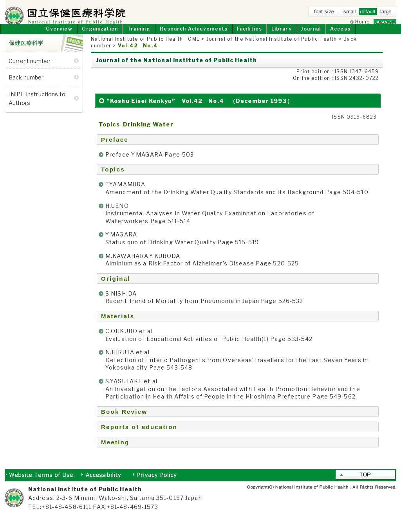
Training (139, 36)
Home (362, 22)
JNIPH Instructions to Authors (37, 106)
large (386, 13)
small (350, 13)
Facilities (249, 36)
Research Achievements (194, 36)
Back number (26, 85)
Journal (311, 36)
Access (340, 36)
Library (282, 36)
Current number (30, 69)
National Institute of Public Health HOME (145, 47)
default (368, 13)
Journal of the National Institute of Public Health (272, 47)
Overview (59, 36)
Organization (100, 36)
